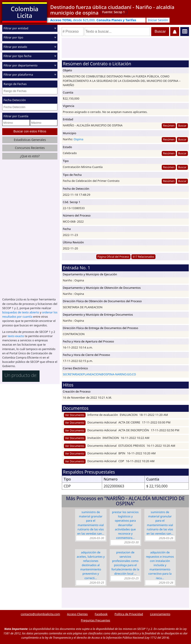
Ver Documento (75, 415)
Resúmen (169, 125)
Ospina (79, 139)
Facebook (101, 614)
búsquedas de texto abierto (21, 312)
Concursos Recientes (30, 148)
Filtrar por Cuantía (16, 116)
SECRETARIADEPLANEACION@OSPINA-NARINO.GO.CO (99, 374)
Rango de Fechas (15, 84)
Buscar (182, 125)
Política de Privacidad (129, 614)
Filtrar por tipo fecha (18, 56)
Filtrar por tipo (13, 37)
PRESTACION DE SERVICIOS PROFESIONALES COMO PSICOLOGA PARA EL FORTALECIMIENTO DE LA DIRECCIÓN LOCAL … (125, 563)
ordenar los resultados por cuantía (30, 314)
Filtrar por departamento (21, 65)
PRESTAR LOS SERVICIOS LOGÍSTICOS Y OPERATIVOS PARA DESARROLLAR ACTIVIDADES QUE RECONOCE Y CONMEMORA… (125, 525)
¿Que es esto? (30, 156)
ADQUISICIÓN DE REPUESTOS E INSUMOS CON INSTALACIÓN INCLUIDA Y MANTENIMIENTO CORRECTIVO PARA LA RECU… (160, 565)
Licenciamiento (160, 614)
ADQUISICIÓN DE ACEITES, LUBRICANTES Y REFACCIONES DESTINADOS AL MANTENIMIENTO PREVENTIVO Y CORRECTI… (91, 565)
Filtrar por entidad (16, 28)
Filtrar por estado (15, 47)
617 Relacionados (143, 257)
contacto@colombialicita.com (40, 614)
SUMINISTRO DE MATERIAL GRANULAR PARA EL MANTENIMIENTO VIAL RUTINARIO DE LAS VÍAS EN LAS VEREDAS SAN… (91, 523)
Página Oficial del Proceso (113, 257)
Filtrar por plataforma (18, 74)
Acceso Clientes (77, 614)
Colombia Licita (24, 12)
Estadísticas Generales (30, 140)
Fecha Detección (15, 100)
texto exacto (16, 336)
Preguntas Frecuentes (95, 620)
